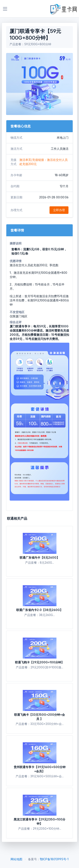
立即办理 (59, 210)
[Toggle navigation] (5, 9)
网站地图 (16, 859)
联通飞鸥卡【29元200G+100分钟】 (39, 662)
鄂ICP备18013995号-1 (54, 859)
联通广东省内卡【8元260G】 (39, 557)
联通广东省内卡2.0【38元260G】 (39, 610)
